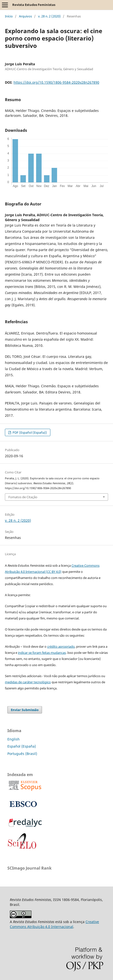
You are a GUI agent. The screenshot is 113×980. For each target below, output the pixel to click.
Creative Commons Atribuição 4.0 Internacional (54, 924)
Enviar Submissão (25, 710)
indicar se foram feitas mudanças (42, 653)
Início (9, 16)
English (14, 739)
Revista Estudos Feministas (34, 5)
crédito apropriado (61, 646)
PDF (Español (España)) (29, 432)
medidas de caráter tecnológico (28, 682)
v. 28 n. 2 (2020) (49, 16)
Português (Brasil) (22, 754)
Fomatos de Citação (23, 497)
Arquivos (25, 16)
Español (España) (22, 746)
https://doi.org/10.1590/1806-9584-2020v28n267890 (56, 82)
